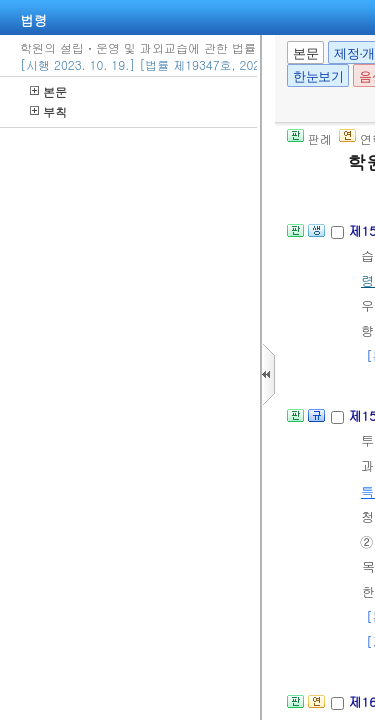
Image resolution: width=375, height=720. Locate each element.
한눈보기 (318, 76)
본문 (48, 91)
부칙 (48, 111)
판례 (309, 138)
